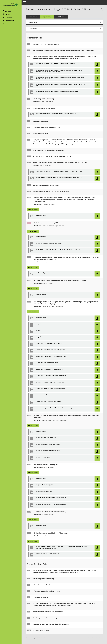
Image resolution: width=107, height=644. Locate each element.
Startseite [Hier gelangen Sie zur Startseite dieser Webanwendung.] (7, 11)
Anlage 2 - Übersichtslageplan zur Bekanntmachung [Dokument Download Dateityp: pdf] (51, 498)
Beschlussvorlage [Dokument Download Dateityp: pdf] (41, 215)
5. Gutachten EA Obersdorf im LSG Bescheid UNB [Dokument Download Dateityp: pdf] (50, 369)
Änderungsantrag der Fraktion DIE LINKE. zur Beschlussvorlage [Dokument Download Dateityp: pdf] (54, 408)
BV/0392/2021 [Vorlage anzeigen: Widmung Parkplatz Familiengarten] (34, 473)
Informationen (33, 17)
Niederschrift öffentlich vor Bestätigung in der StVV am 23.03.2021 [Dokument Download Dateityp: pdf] (55, 64)
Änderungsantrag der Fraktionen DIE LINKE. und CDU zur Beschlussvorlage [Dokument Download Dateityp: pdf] (58, 250)
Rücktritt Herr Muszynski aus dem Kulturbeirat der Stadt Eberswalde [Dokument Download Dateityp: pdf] (56, 114)
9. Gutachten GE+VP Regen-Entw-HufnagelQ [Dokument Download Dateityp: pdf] (49, 401)
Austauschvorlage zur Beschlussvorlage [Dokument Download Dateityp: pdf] (47, 554)
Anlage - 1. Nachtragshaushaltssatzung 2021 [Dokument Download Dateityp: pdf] (49, 243)
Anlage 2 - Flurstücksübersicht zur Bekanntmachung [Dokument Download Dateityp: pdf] (51, 504)
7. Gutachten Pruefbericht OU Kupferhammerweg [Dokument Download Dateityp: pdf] (50, 389)
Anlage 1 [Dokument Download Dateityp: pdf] (38, 324)
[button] (11, 17)
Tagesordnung (47, 17)
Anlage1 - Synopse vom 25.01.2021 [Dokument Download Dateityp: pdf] (46, 438)
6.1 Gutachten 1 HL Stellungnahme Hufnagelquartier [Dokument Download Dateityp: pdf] (51, 382)
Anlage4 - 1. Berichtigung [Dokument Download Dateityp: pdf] (43, 457)
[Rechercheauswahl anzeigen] (101, 10)
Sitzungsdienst (97, 638)
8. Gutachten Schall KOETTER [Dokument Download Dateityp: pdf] (44, 395)
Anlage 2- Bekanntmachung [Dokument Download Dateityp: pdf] (44, 491)
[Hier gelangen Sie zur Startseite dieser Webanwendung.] (11, 5)
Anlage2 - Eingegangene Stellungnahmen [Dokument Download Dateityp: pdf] (48, 444)
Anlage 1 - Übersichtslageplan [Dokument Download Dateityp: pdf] (44, 485)
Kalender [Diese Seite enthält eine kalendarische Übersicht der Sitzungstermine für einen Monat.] (6, 14)
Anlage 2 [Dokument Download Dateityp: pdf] (38, 330)
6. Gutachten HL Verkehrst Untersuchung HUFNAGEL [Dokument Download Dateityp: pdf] (51, 376)
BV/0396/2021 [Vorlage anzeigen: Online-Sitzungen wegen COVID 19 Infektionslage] (34, 541)
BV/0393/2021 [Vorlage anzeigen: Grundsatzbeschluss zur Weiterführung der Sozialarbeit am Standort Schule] (34, 289)
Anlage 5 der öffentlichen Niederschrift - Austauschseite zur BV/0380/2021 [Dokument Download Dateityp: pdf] (57, 91)
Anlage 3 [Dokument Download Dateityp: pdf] (38, 337)
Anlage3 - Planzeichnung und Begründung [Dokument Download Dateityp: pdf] (48, 451)
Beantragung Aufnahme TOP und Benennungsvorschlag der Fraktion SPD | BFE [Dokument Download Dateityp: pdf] (59, 171)
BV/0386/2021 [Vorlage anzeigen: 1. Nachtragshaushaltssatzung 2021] (34, 231)
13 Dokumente (32, 29)
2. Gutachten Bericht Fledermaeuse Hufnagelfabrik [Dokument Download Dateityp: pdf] (51, 350)
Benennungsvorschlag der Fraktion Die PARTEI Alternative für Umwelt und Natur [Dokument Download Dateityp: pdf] (59, 178)
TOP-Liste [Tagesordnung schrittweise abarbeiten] (61, 17)
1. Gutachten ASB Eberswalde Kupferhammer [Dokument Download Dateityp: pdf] (49, 343)
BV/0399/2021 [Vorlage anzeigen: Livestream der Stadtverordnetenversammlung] (34, 520)
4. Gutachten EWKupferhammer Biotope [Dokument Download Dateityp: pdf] (47, 363)
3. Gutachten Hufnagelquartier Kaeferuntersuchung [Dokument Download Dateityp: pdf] (51, 356)
